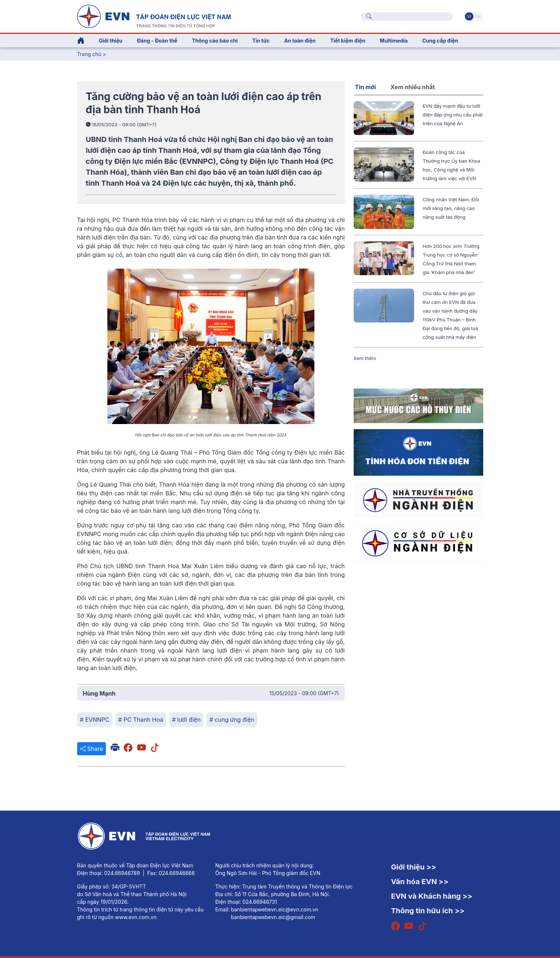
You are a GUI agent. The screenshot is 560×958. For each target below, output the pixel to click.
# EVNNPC (95, 720)
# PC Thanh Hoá (141, 720)
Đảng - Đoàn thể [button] (157, 41)
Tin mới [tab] (366, 87)
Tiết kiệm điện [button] (347, 41)
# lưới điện (186, 720)
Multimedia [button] (394, 41)
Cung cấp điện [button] (440, 41)
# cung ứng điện (232, 720)
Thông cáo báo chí (215, 41)
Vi (469, 16)
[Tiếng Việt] (154, 16)
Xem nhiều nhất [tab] (413, 87)
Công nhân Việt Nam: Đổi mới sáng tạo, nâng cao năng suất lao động (451, 208)
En (478, 16)
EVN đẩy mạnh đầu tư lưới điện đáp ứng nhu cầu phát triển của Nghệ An (453, 115)
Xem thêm (365, 358)
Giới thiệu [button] (111, 41)
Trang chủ (89, 54)
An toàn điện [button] (300, 41)
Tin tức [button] (261, 41)
